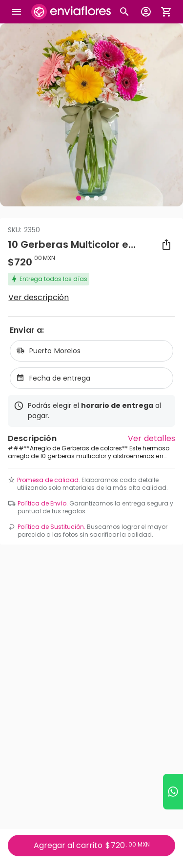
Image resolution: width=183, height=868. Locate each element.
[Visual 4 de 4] (105, 198)
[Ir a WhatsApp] (173, 792)
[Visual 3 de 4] (96, 198)
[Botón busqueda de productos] (124, 12)
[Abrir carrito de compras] (166, 12)
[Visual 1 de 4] (79, 198)
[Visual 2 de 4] (87, 198)
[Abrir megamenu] (17, 12)
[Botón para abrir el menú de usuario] (146, 12)
